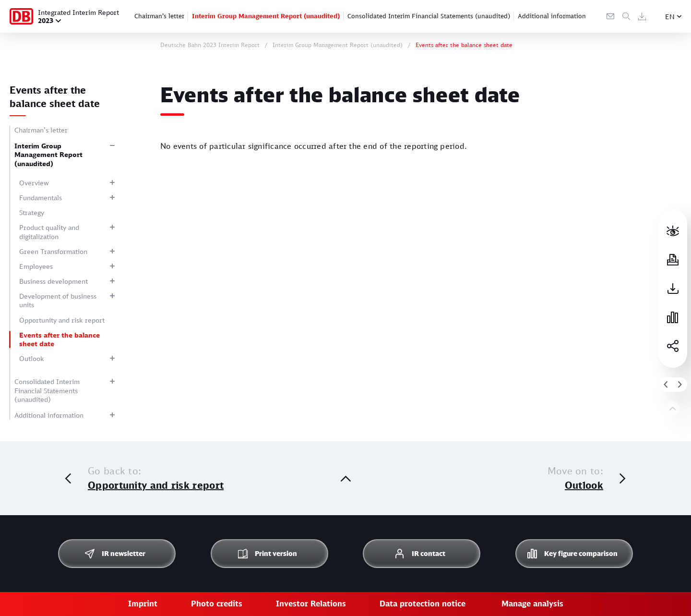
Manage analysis (532, 604)
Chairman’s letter (159, 16)
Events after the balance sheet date (60, 339)
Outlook (32, 358)
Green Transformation (53, 251)
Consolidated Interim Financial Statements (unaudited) (429, 16)
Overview (34, 183)
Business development (54, 281)
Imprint (143, 604)
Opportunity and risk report (62, 320)
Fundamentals (41, 198)
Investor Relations (311, 604)
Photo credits (217, 604)
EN (670, 17)
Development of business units (58, 300)
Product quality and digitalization (49, 232)
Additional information (552, 16)
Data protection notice (423, 604)
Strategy (32, 212)
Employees (36, 266)
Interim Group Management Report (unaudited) (266, 16)
